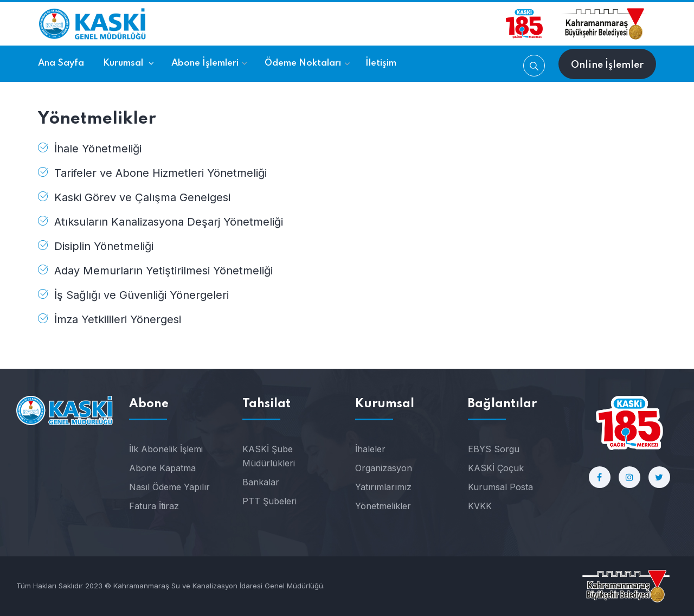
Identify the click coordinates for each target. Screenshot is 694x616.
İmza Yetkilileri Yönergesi (118, 319)
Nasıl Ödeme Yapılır (169, 487)
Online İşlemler (607, 65)
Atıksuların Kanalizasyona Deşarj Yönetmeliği (169, 222)
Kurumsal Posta (500, 487)
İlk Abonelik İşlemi (166, 449)
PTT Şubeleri (269, 501)
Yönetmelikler (383, 506)
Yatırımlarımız (383, 487)
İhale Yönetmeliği (98, 149)
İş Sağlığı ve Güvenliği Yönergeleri (142, 295)
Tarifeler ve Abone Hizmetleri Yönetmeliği (160, 173)
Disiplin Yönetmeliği (104, 246)
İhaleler (370, 449)
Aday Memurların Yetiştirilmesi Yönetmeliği (163, 271)
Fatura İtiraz (154, 506)
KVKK (480, 506)
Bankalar (261, 482)
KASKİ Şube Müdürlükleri (269, 456)
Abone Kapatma (162, 468)
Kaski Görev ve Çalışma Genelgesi (142, 197)
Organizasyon (384, 468)
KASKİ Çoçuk (496, 468)
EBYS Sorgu (494, 449)
